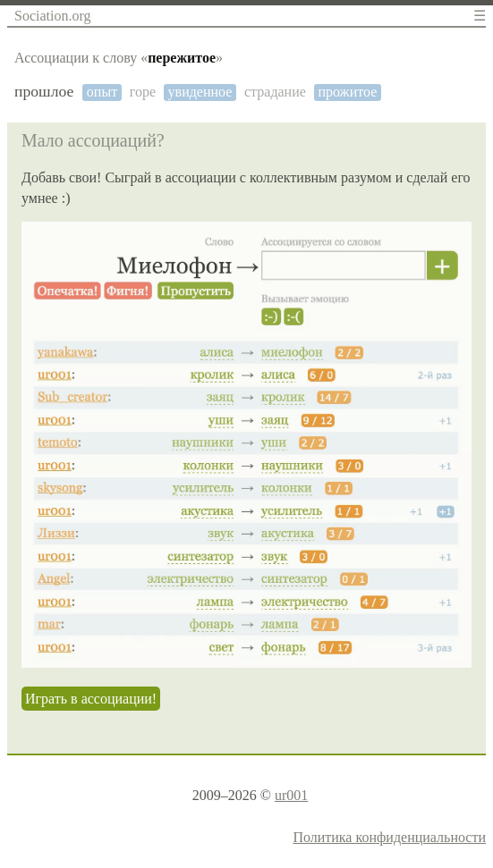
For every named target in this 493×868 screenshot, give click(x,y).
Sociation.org (52, 16)
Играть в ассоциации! (91, 699)
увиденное (200, 92)
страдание (275, 92)
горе (143, 92)
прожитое (347, 92)
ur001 (291, 795)
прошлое (44, 92)
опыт (102, 92)
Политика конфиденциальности (389, 837)
